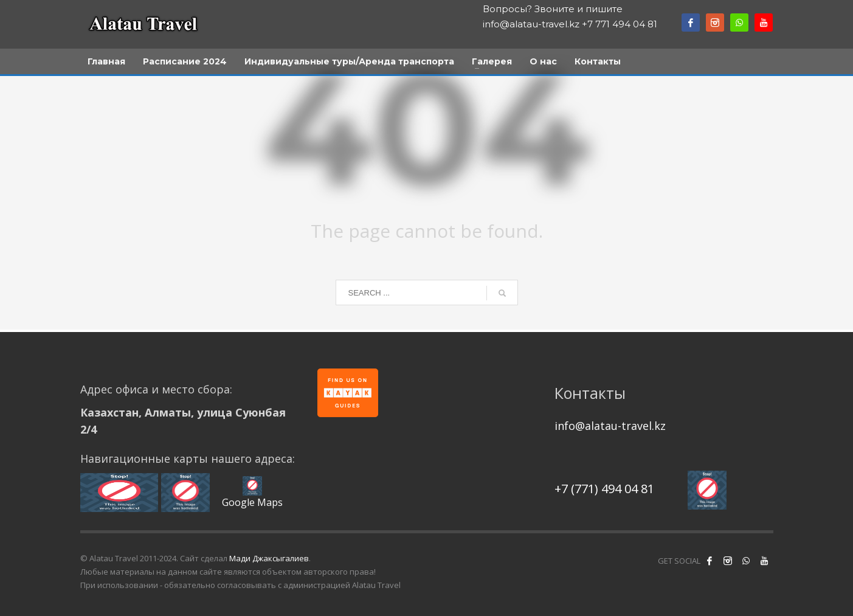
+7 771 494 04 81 (620, 24)
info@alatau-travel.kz (531, 24)
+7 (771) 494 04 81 (604, 489)
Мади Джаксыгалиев (269, 558)
